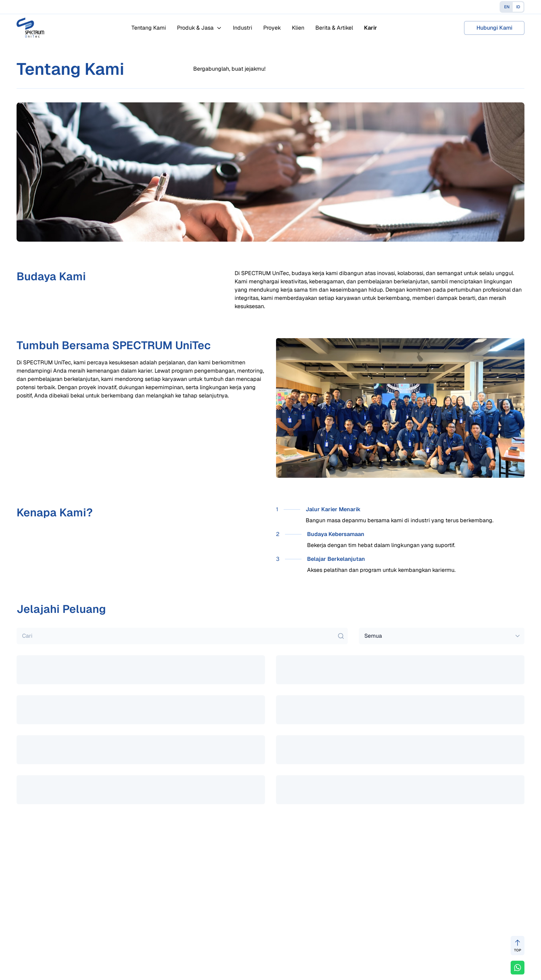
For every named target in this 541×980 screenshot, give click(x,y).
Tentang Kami (149, 28)
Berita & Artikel (334, 28)
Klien (298, 28)
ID (518, 7)
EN (507, 7)
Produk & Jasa (199, 28)
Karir (371, 28)
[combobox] (442, 636)
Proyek (272, 28)
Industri (243, 28)
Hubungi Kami (494, 28)
